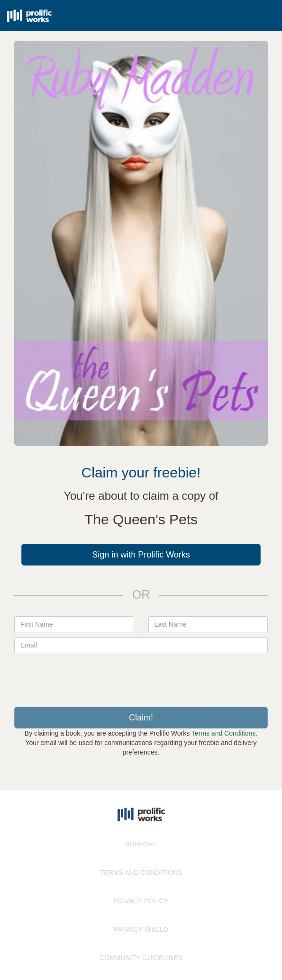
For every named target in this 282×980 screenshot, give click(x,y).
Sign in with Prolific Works (141, 555)
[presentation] (141, 676)
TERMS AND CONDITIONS (141, 872)
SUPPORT (141, 844)
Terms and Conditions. (224, 733)
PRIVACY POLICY (141, 901)
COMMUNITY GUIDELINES (141, 958)
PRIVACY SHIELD (141, 929)
